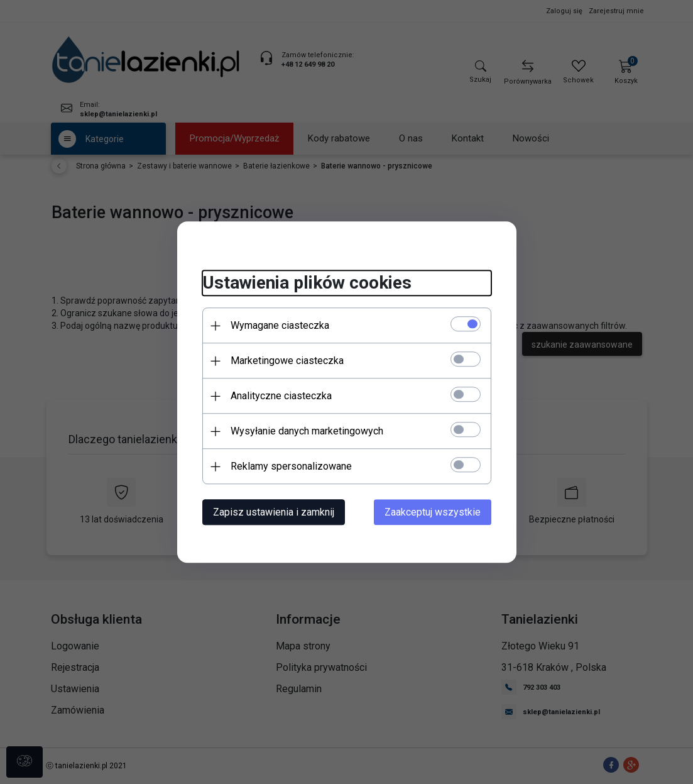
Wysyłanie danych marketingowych (307, 431)
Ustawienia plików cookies (307, 283)
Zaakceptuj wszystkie (433, 512)
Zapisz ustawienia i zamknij (274, 512)
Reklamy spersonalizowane (291, 466)
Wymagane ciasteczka (280, 325)
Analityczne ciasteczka (281, 396)
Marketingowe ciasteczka (287, 361)
